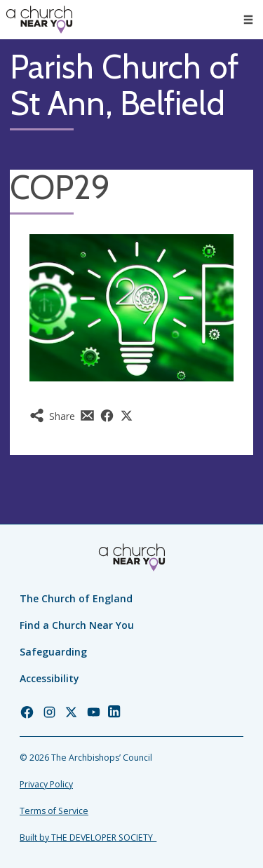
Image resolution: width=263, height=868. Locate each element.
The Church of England (76, 598)
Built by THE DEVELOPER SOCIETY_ (88, 838)
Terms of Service (54, 811)
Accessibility (49, 678)
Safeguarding (53, 652)
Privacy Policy (46, 784)
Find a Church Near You (77, 625)
